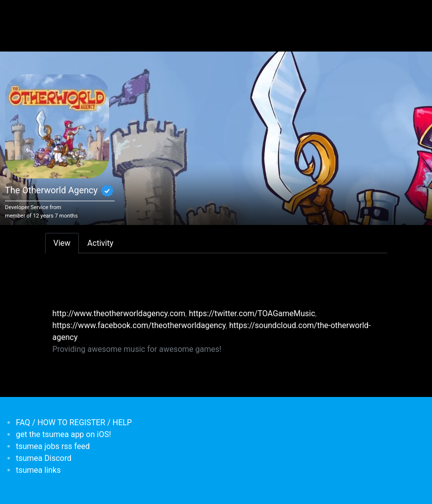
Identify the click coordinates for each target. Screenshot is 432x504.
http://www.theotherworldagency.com (119, 313)
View (62, 243)
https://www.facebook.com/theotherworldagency (139, 325)
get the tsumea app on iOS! (63, 434)
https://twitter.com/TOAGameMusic (252, 313)
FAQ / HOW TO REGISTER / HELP (74, 422)
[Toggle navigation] (52, 14)
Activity (100, 243)
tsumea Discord (44, 458)
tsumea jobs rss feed (53, 446)
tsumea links (38, 470)
